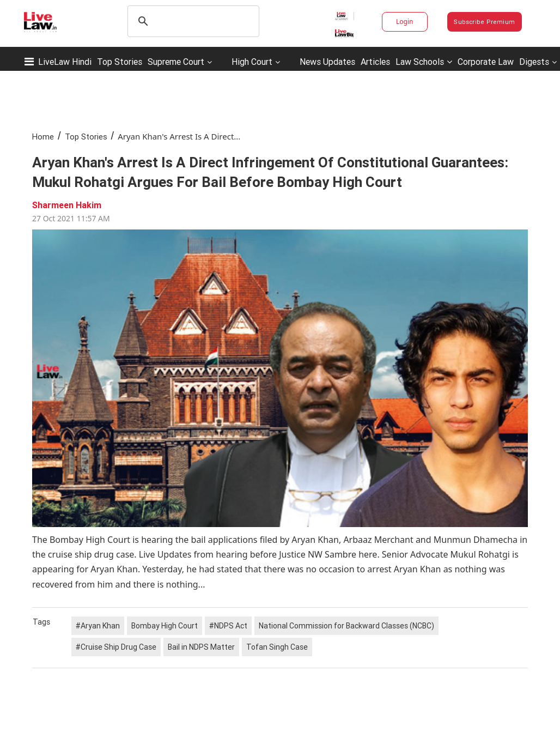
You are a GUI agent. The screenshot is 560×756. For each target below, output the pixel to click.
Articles (375, 62)
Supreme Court (176, 62)
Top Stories (120, 62)
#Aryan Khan (98, 626)
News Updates (327, 62)
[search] (192, 21)
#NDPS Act (228, 626)
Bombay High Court (165, 626)
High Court (252, 62)
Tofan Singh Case (277, 647)
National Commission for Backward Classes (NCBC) (346, 626)
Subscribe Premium (484, 22)
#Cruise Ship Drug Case (116, 647)
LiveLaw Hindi (65, 62)
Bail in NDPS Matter (201, 647)
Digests (534, 62)
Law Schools (424, 62)
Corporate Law (486, 62)
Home (43, 137)
